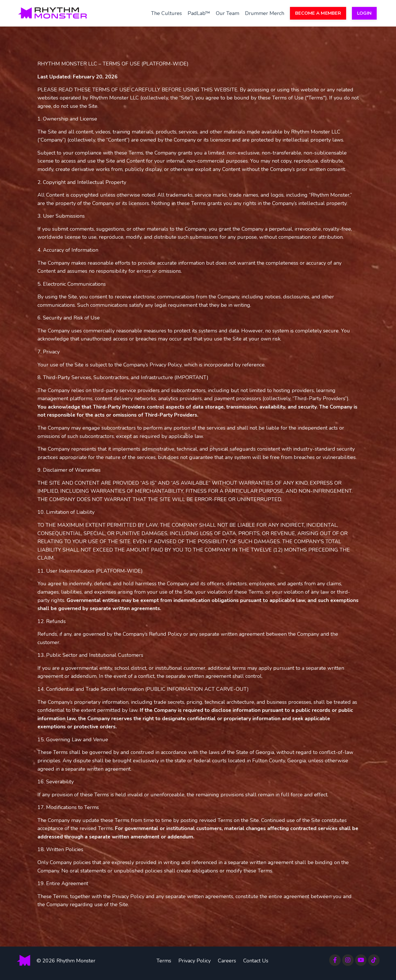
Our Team (228, 13)
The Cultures (166, 13)
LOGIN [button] (364, 13)
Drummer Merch (265, 13)
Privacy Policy (195, 966)
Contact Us (256, 966)
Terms (164, 966)
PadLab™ (199, 13)
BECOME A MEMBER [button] (318, 13)
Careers (227, 966)
